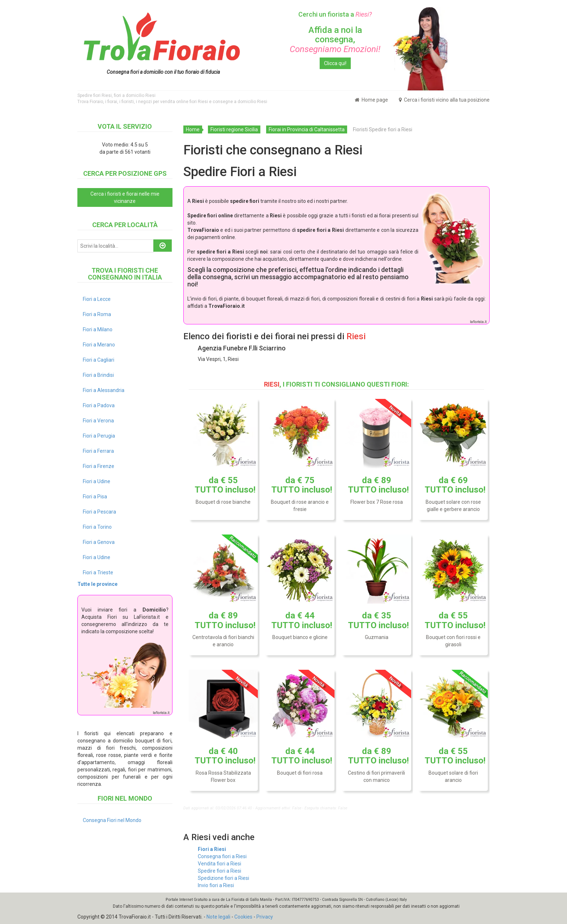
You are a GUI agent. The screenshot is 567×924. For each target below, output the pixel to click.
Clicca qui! (335, 63)
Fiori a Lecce (97, 299)
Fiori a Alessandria (104, 390)
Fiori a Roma (97, 314)
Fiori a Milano (98, 329)
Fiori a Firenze (99, 466)
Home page (371, 100)
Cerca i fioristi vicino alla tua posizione (444, 100)
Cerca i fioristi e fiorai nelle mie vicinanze (125, 197)
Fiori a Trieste (98, 572)
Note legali (218, 917)
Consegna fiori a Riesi (222, 856)
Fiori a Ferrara (98, 451)
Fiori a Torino (97, 527)
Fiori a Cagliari (99, 360)
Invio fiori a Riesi (216, 885)
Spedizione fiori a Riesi (223, 878)
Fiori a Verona (98, 421)
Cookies (243, 917)
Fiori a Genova (99, 542)
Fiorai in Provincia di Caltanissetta (307, 129)
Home (193, 129)
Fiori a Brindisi (98, 375)
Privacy (265, 917)
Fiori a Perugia (99, 436)
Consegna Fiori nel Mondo (112, 820)
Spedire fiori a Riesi (219, 871)
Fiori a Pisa (95, 497)
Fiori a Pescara (99, 512)
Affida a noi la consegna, (335, 40)
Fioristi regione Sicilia (234, 129)
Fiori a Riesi (212, 849)
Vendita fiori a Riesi (219, 864)
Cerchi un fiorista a (335, 14)
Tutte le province (97, 584)
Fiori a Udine (97, 481)
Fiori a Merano (99, 345)
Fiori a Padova (99, 405)
